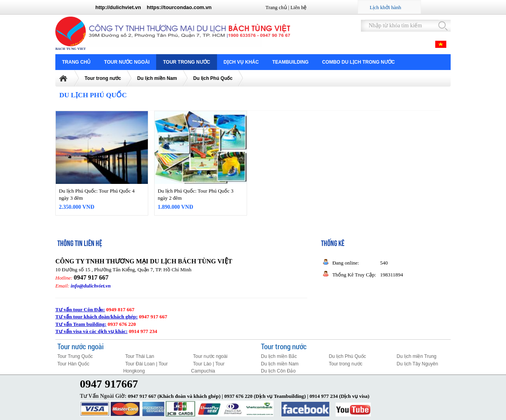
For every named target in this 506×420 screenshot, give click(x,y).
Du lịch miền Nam (157, 78)
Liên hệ (299, 7)
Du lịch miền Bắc (279, 356)
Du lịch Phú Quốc (213, 78)
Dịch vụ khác (241, 62)
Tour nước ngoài (127, 62)
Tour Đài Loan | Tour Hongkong (146, 368)
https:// (155, 7)
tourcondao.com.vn (188, 7)
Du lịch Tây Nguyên (417, 364)
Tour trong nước (186, 62)
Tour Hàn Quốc (73, 364)
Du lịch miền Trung (416, 356)
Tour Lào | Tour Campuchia (208, 368)
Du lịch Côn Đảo (278, 371)
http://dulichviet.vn (118, 7)
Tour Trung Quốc (75, 356)
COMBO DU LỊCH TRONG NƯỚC (359, 62)
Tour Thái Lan (140, 356)
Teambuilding (291, 62)
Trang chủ (276, 7)
